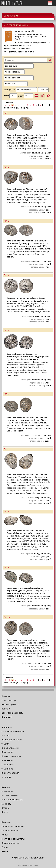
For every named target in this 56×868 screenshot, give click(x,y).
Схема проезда (9, 700)
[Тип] (16, 84)
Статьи (5, 847)
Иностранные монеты (12, 800)
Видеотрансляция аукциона (10, 775)
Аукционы (7, 727)
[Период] (19, 66)
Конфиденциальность (12, 713)
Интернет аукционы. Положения (11, 758)
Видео (5, 851)
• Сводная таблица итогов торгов (19, 52)
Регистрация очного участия (12, 742)
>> (52, 105)
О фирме (6, 696)
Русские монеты (10, 795)
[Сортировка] (43, 90)
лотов (10, 96)
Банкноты (6, 804)
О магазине (7, 791)
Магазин (6, 787)
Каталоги (6, 822)
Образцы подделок (11, 843)
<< (6, 105)
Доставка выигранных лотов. (19, 46)
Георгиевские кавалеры (13, 839)
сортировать (26, 90)
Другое (5, 812)
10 (40, 105)
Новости (6, 709)
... (44, 105)
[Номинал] (19, 78)
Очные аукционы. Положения (10, 750)
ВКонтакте (7, 717)
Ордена (5, 808)
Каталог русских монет (13, 826)
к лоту (26, 96)
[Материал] (14, 72)
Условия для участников (8, 767)
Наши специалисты (11, 705)
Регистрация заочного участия (13, 733)
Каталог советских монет (11, 833)
